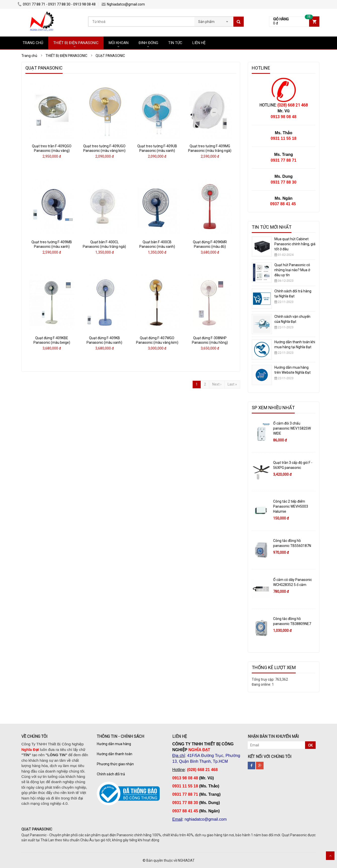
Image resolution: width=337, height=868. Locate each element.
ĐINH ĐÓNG (148, 43)
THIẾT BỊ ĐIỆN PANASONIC (76, 43)
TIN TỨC (175, 43)
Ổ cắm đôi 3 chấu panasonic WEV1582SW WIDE (292, 428)
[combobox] (214, 20)
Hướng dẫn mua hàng (114, 744)
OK (310, 745)
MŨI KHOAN (119, 43)
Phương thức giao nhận (115, 764)
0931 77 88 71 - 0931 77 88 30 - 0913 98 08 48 (57, 4)
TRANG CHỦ (33, 43)
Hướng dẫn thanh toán (115, 754)
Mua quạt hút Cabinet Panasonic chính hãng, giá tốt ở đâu (295, 244)
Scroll (330, 856)
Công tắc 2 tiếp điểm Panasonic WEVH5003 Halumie (291, 506)
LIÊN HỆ (199, 43)
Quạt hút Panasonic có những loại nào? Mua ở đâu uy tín (292, 270)
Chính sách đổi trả (111, 774)
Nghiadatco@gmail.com (123, 4)
